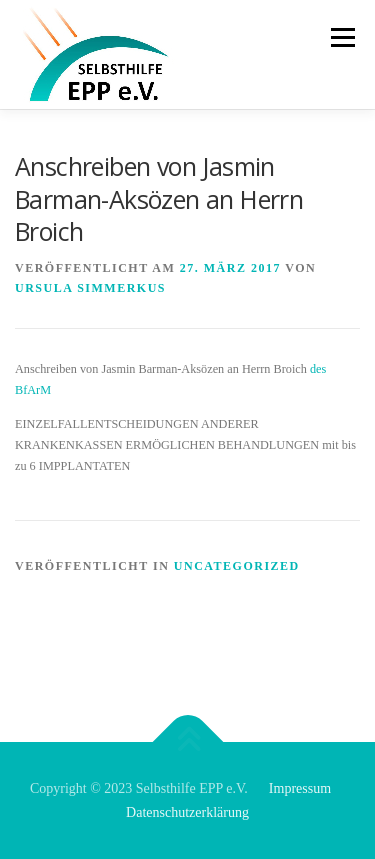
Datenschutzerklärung (187, 812)
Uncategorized (237, 566)
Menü (340, 37)
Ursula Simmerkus (90, 288)
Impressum (300, 788)
